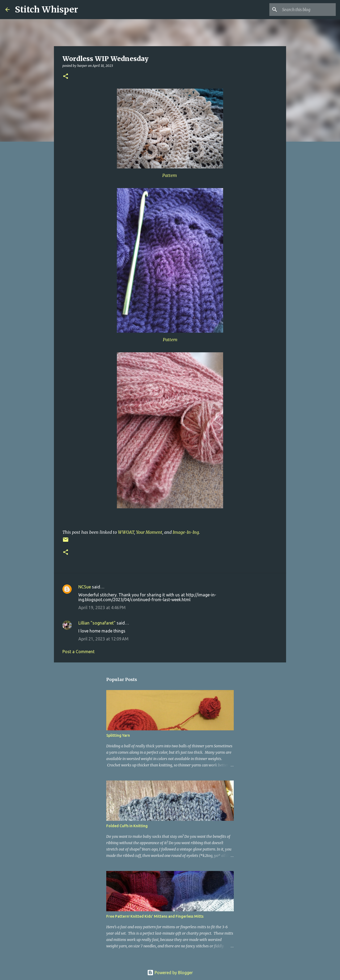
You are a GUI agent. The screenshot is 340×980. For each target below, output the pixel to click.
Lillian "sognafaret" (97, 623)
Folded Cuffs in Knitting (127, 826)
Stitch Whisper (46, 10)
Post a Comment (78, 652)
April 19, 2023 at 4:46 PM (102, 608)
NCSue (85, 587)
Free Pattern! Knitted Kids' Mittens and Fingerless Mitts (155, 916)
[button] (66, 77)
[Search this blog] (308, 10)
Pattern (170, 175)
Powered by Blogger (170, 973)
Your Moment (149, 532)
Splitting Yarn (118, 735)
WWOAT (126, 532)
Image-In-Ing (186, 532)
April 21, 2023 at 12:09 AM (103, 639)
